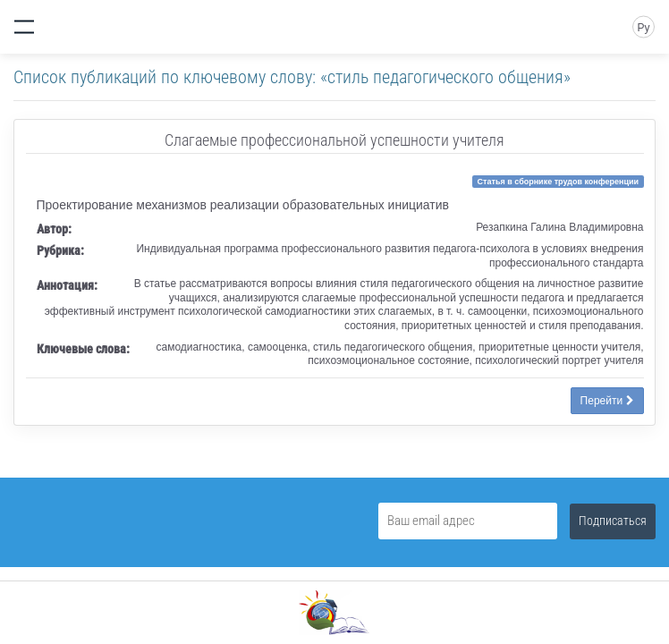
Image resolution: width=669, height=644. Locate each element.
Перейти (607, 401)
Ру (643, 28)
